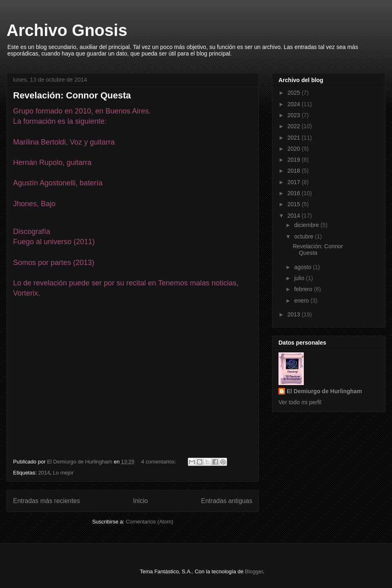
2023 (295, 115)
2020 (295, 149)
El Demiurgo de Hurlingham (324, 391)
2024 (295, 104)
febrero (304, 289)
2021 (295, 138)
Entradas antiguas (227, 501)
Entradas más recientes (47, 501)
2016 (295, 193)
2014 (44, 473)
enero (302, 301)
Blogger (254, 571)
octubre (304, 236)
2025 (295, 93)
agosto (303, 267)
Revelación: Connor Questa (72, 95)
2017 (295, 182)
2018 (295, 171)
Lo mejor (63, 473)
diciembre (307, 225)
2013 (295, 314)
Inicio (140, 501)
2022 (295, 126)
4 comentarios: (159, 462)
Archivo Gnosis (67, 30)
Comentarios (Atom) (149, 522)
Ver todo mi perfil (300, 402)
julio (300, 278)
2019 (295, 160)
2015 (295, 204)
